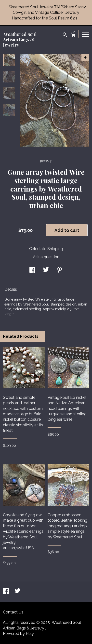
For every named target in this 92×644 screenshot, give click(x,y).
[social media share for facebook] (32, 270)
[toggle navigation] (85, 34)
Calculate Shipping (46, 249)
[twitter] (18, 591)
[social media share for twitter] (46, 270)
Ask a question (46, 257)
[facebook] (6, 591)
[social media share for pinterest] (60, 270)
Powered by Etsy (18, 634)
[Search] (65, 35)
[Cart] (73, 36)
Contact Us (13, 612)
